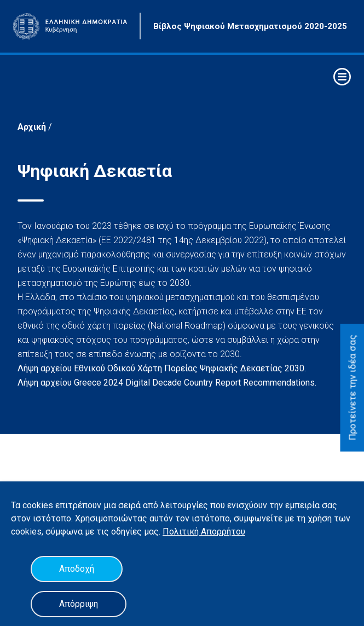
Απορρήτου (223, 532)
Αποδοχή (77, 569)
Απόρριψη (79, 604)
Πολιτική (182, 532)
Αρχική (33, 127)
